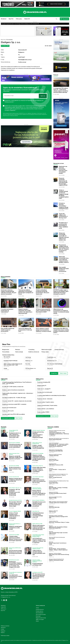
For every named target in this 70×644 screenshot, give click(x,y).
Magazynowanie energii (41, 618)
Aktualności (3, 606)
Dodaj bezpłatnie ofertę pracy (43, 416)
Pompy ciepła (45, 352)
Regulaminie (5, 116)
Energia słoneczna (40, 609)
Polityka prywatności (5, 626)
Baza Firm (11, 19)
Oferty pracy (19, 19)
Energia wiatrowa (59, 350)
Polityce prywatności (14, 116)
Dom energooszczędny (41, 614)
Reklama (3, 633)
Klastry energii (19, 352)
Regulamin (3, 631)
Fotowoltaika (9, 40)
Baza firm (3, 40)
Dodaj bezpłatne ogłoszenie (8, 418)
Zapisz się (43, 96)
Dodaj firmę (54, 373)
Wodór (37, 621)
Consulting (31, 350)
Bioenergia (38, 616)
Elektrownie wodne (47, 350)
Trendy (37, 608)
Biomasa (18, 350)
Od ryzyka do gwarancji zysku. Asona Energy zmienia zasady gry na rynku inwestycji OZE (20, 24)
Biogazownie (6, 350)
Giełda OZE (27, 19)
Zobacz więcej (63, 373)
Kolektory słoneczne (34, 352)
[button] (56, 19)
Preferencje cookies (5, 636)
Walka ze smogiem (40, 619)
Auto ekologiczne (40, 613)
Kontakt (2, 629)
